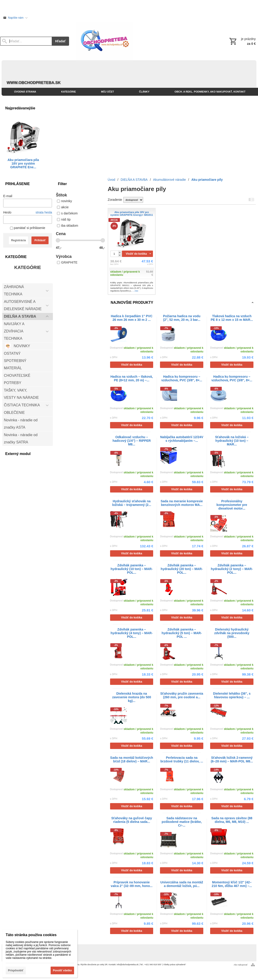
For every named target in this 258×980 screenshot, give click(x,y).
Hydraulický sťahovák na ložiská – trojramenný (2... (132, 503)
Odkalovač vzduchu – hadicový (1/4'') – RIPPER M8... (132, 441)
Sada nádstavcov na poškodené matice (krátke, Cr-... (182, 822)
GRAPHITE (67, 262)
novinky (64, 201)
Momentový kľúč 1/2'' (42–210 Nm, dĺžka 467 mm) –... (232, 884)
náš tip (64, 219)
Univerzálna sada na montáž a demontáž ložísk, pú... (182, 884)
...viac (136, 291)
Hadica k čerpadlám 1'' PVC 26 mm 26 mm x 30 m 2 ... (132, 318)
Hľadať (60, 41)
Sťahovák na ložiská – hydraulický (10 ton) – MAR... (232, 441)
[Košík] (242, 41)
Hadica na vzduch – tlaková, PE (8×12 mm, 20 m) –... (132, 378)
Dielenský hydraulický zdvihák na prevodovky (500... (232, 633)
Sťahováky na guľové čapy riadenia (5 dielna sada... (132, 820)
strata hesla (44, 212)
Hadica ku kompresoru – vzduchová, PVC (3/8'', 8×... (182, 378)
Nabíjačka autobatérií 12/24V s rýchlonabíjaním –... (182, 439)
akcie (63, 207)
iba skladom (68, 226)
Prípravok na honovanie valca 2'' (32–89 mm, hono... (132, 884)
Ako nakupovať (241, 965)
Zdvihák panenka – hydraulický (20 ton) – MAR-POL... (182, 569)
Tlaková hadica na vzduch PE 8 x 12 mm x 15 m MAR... (232, 318)
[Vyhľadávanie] (26, 41)
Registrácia (19, 240)
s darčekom (67, 213)
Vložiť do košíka (136, 254)
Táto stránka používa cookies (31, 935)
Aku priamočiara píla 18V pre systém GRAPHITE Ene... (23, 163)
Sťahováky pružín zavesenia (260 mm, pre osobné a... (182, 695)
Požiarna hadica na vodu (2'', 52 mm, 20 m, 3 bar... (182, 318)
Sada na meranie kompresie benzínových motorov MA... (182, 503)
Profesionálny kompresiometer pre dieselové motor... (232, 505)
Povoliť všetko (62, 970)
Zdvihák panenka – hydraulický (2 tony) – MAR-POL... (232, 569)
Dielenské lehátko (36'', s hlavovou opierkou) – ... (232, 695)
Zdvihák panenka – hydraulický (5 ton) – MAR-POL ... (182, 633)
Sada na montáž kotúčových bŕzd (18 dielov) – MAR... (132, 759)
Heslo (7, 212)
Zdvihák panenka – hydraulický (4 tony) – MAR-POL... (132, 633)
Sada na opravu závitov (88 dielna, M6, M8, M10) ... (232, 820)
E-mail (8, 196)
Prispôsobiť (16, 970)
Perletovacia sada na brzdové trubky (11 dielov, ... (182, 759)
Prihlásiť (40, 240)
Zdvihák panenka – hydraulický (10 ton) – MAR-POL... (132, 569)
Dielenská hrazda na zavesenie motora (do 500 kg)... (132, 697)
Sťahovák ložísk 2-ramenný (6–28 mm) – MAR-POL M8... (232, 759)
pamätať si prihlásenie (28, 228)
